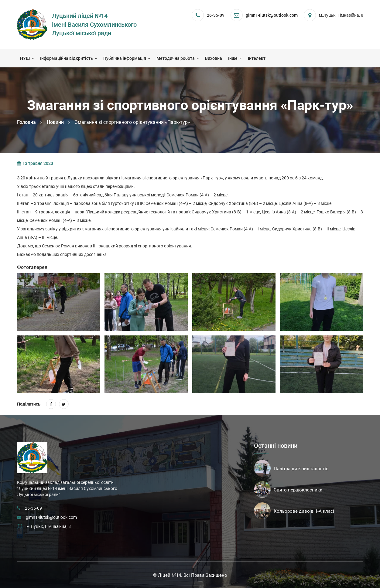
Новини (55, 122)
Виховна (214, 58)
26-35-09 (216, 15)
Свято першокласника (298, 490)
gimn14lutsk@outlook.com (51, 517)
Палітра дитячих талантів (301, 469)
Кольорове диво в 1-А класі (304, 511)
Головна (26, 122)
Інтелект (257, 58)
